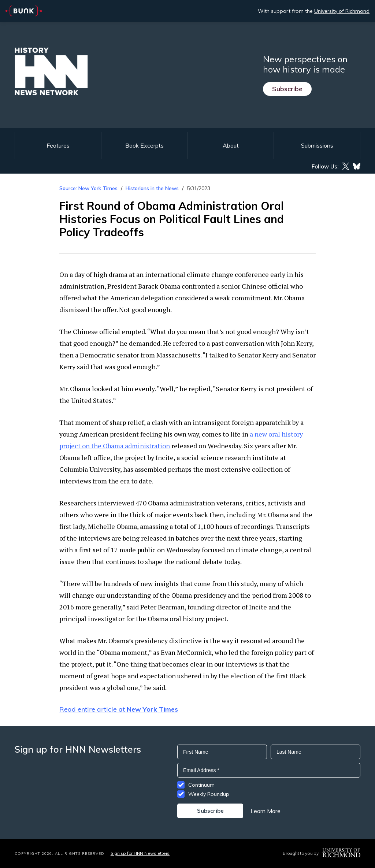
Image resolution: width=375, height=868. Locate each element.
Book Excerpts (144, 145)
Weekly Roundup (209, 794)
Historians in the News (152, 188)
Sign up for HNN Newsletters (140, 853)
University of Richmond (342, 11)
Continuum (201, 785)
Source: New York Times (88, 188)
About (231, 145)
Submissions (317, 145)
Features (58, 145)
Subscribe (287, 89)
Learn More (266, 811)
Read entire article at (119, 709)
